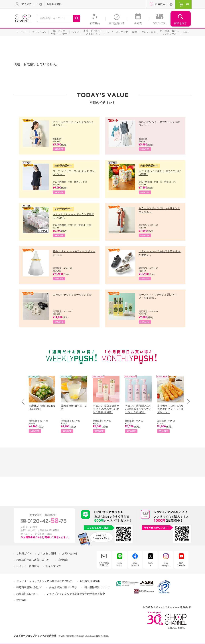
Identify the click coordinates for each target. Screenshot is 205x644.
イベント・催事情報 (28, 566)
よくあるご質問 (47, 553)
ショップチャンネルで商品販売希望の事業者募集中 (76, 594)
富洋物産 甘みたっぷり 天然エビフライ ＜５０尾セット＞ (170, 409)
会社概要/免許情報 (90, 581)
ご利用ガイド (24, 553)
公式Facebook (135, 564)
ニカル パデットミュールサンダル (72, 295)
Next (187, 402)
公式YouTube (181, 564)
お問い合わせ (70, 553)
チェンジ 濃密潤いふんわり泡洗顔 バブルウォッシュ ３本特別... (138, 409)
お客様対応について (28, 594)
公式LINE (119, 564)
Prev (24, 402)
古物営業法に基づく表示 (63, 587)
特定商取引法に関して (29, 587)
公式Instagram (166, 564)
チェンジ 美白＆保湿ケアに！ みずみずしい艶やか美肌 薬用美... (106, 409)
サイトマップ (53, 566)
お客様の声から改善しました (33, 560)
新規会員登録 (54, 4)
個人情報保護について (97, 587)
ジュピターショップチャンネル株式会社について (44, 581)
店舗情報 (63, 560)
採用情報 (21, 600)
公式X (150, 564)
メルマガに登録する (104, 564)
